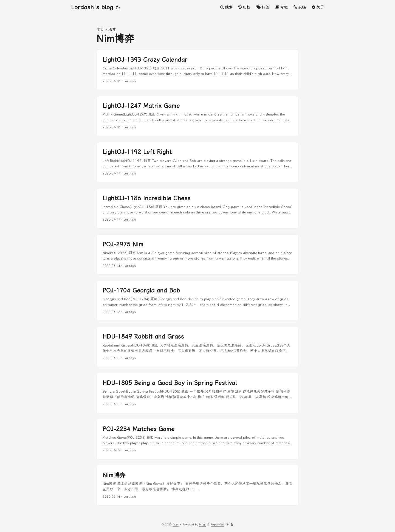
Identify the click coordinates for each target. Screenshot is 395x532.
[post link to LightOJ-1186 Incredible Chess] (198, 208)
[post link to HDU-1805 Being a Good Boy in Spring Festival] (198, 393)
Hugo (203, 524)
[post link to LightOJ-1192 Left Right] (198, 162)
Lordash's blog (92, 7)
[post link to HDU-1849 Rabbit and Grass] (198, 347)
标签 (112, 30)
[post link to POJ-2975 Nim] (198, 254)
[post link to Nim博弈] (198, 485)
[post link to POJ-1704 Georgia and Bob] (198, 301)
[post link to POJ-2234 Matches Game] (198, 439)
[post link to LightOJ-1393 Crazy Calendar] (198, 70)
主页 (100, 30)
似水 (176, 524)
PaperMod (217, 524)
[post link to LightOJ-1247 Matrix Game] (198, 116)
